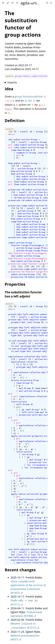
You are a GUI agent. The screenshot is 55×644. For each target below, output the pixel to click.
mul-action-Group (29, 391)
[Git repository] (47, 3)
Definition (15, 121)
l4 (18, 166)
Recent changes (20, 570)
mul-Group (25, 388)
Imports (12, 82)
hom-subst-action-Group (23, 163)
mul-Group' (33, 410)
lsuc (20, 555)
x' (22, 378)
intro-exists (19, 402)
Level (24, 132)
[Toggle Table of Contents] (3, 3)
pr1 (10, 145)
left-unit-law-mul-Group (37, 412)
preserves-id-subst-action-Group (29, 190)
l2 (15, 132)
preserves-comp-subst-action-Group (30, 206)
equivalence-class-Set (25, 560)
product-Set (18, 322)
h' (15, 378)
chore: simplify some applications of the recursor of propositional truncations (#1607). (28, 587)
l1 (11, 132)
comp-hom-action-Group (25, 222)
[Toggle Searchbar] (12, 3)
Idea (9, 89)
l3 (14, 142)
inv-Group (27, 454)
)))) (32, 544)
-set (28, 101)
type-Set (16, 335)
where (12, 134)
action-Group (39, 142)
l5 (22, 208)
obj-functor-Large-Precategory (27, 253)
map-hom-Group (45, 388)
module (10, 76)
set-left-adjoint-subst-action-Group (31, 549)
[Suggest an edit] (51, 3)
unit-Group (23, 404)
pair (19, 407)
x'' (24, 486)
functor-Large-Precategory (27, 245)
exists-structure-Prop (25, 380)
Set (13, 555)
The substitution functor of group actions (23, 24)
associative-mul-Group (41, 523)
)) (27, 446)
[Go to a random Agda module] (17, 3)
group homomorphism (29, 96)
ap (23, 410)
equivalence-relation (24, 362)
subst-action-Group (20, 243)
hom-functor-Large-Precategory (27, 258)
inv (29, 465)
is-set (15, 346)
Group (39, 132)
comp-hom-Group (20, 150)
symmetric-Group (26, 153)
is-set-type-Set (21, 351)
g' (37, 507)
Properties (15, 284)
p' (44, 507)
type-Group (23, 383)
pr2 (10, 147)
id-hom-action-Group (26, 198)
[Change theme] (8, 3)
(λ (47, 245)
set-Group (34, 322)
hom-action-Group (22, 171)
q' (28, 544)
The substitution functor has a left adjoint (23, 294)
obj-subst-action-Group (23, 139)
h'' (16, 486)
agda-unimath (34, 3)
